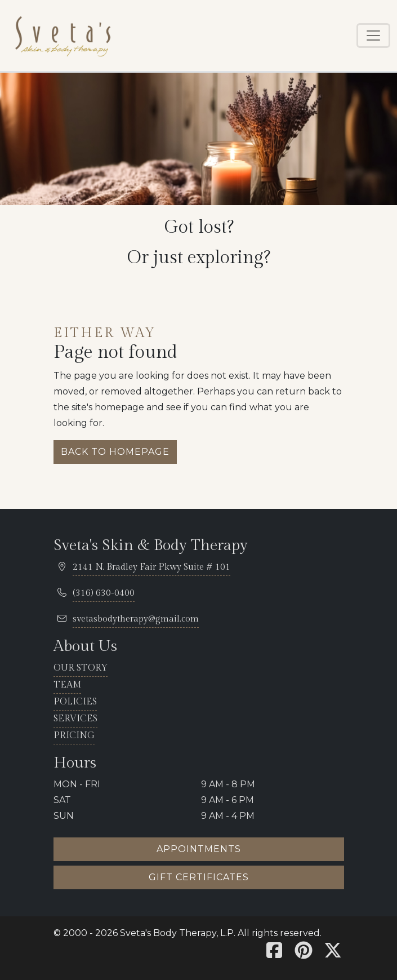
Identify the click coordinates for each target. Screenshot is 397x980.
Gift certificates (199, 877)
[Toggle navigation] (373, 36)
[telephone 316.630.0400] (104, 594)
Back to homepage (115, 452)
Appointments (199, 849)
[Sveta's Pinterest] (304, 954)
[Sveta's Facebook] (274, 954)
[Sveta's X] (333, 954)
